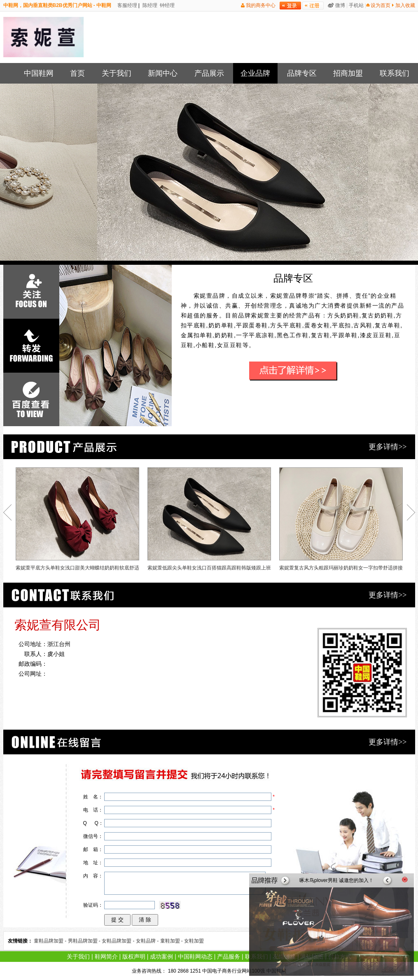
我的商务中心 (261, 5)
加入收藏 (405, 5)
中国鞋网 (39, 73)
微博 (340, 5)
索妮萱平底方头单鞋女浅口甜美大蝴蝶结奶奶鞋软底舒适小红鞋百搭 (77, 521)
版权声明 (134, 957)
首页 (77, 73)
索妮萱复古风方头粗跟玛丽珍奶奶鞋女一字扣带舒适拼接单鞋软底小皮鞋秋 (341, 521)
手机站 (356, 5)
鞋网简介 (106, 957)
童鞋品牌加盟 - (51, 941)
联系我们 (395, 73)
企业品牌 (255, 73)
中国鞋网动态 (195, 957)
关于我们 (117, 73)
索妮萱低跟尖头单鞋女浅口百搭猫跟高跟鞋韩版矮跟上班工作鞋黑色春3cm (209, 521)
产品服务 (229, 957)
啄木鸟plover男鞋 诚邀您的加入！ (336, 880)
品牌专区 (302, 73)
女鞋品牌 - (148, 941)
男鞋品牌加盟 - (85, 941)
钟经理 (167, 5)
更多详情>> (388, 447)
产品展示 (209, 73)
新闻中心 (163, 73)
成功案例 (161, 957)
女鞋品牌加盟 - (119, 941)
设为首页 (381, 5)
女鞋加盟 (194, 941)
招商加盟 (348, 73)
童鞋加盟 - (172, 941)
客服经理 (126, 5)
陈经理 (149, 5)
